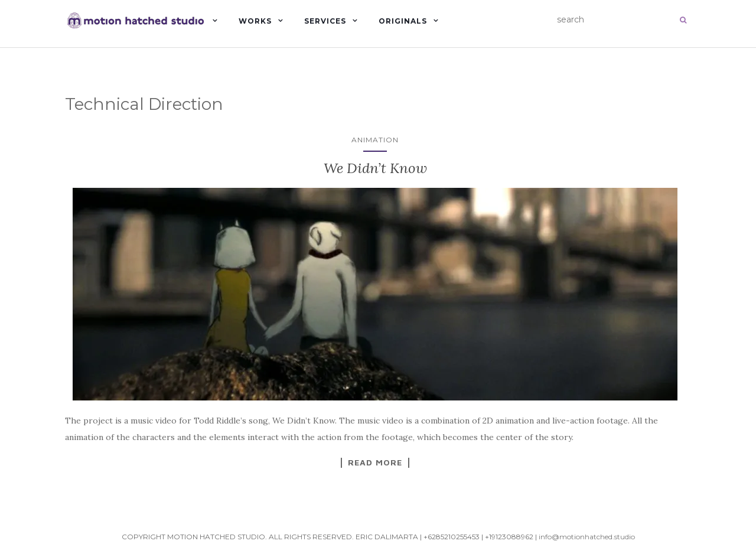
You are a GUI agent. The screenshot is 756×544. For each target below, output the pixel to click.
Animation (375, 140)
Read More (375, 462)
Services (325, 21)
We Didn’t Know (375, 168)
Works (255, 21)
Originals (403, 21)
